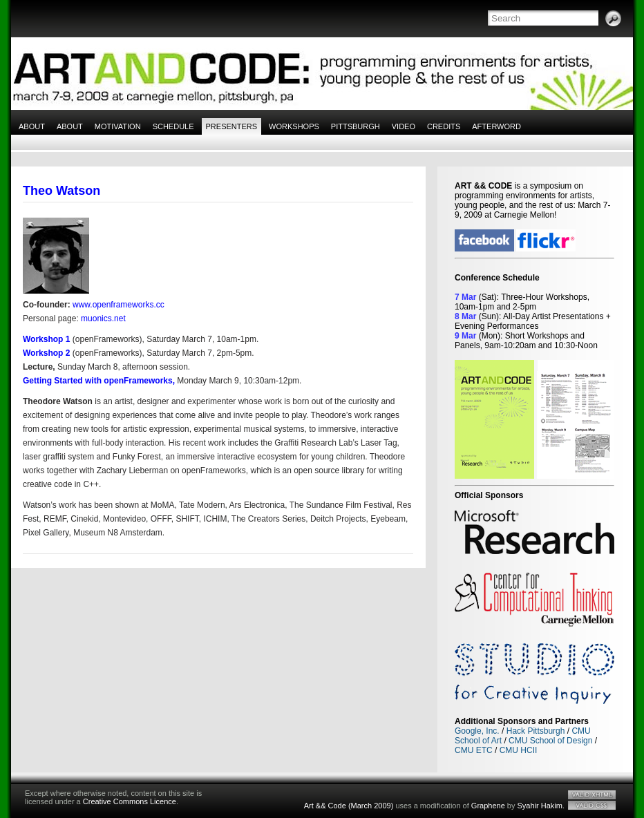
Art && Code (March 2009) (349, 806)
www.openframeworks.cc (119, 305)
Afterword (496, 126)
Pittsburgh (356, 126)
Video (404, 126)
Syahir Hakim (540, 806)
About (32, 126)
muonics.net (103, 318)
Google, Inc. (477, 731)
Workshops (294, 126)
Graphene (488, 806)
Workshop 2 (46, 353)
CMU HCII (519, 750)
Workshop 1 (46, 339)
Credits (444, 126)
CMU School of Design (550, 741)
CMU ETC (474, 750)
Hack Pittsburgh (536, 731)
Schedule (173, 126)
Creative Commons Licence (130, 801)
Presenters (232, 126)
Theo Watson (61, 191)
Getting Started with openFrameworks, (99, 381)
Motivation (118, 126)
